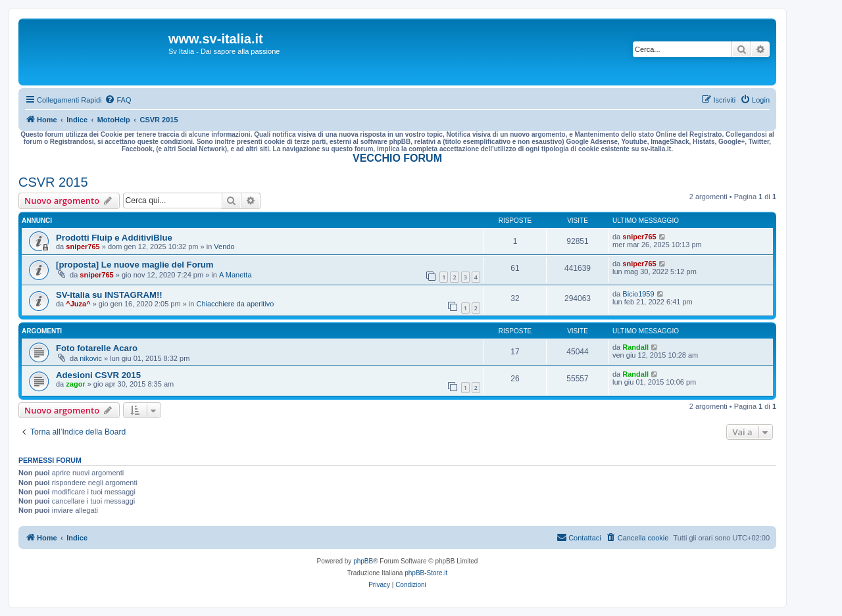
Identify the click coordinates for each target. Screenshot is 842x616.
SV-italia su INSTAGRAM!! (109, 295)
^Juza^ (78, 304)
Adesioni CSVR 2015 (98, 375)
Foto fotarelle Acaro (97, 348)
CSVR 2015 (53, 182)
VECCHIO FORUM (397, 158)
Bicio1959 (638, 294)
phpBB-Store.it (426, 573)
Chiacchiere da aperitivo (235, 304)
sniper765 (83, 247)
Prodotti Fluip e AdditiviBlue (114, 238)
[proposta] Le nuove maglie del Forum (135, 265)
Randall (635, 347)
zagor (75, 384)
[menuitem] (118, 100)
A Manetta (235, 275)
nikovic (91, 358)
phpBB (363, 561)
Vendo (224, 247)
